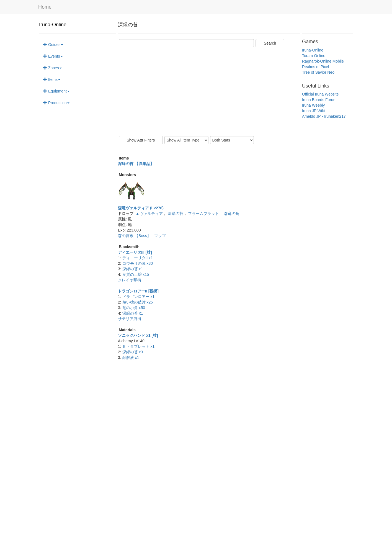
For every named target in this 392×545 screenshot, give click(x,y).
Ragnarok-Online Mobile (323, 61)
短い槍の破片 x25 (138, 302)
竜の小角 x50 (134, 308)
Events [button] (53, 56)
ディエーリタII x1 (138, 258)
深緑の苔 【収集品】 (136, 164)
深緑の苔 (176, 214)
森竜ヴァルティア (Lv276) (141, 208)
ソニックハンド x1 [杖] (138, 335)
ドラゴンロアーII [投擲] (138, 291)
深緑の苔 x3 (133, 352)
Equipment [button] (56, 91)
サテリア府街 (130, 319)
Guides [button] (53, 45)
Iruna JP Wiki (313, 111)
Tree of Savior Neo (318, 72)
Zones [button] (52, 68)
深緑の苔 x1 (133, 269)
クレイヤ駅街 (130, 280)
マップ (160, 236)
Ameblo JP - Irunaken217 (324, 116)
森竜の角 (232, 214)
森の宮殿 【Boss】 (135, 236)
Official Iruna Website (320, 94)
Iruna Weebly (313, 105)
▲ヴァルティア (149, 214)
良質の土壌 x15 (136, 274)
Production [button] (56, 103)
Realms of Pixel (315, 67)
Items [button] (52, 79)
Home (45, 7)
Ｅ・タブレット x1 (139, 346)
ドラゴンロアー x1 (139, 297)
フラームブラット (203, 214)
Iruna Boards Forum (319, 100)
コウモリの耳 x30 (138, 263)
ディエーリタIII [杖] (135, 252)
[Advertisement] (209, 92)
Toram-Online (314, 56)
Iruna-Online (53, 25)
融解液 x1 (131, 358)
